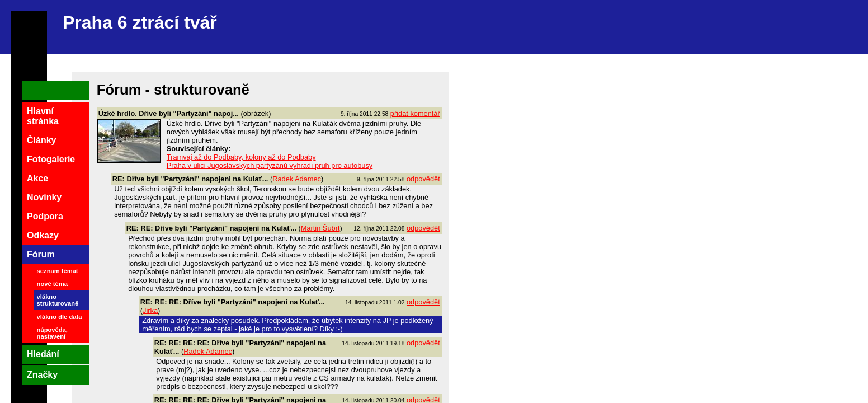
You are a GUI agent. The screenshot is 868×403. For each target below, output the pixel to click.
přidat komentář (415, 113)
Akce (37, 178)
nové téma (52, 284)
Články (41, 140)
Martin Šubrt (320, 228)
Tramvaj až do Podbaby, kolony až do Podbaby (241, 157)
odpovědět (423, 179)
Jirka (150, 310)
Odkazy (43, 235)
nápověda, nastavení (52, 333)
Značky (42, 375)
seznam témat (58, 271)
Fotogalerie (51, 159)
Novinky (44, 197)
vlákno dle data (60, 317)
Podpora (45, 216)
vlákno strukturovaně (58, 300)
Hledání (43, 354)
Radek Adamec (297, 179)
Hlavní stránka (43, 116)
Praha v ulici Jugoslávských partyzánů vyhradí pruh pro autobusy (270, 165)
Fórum (41, 254)
